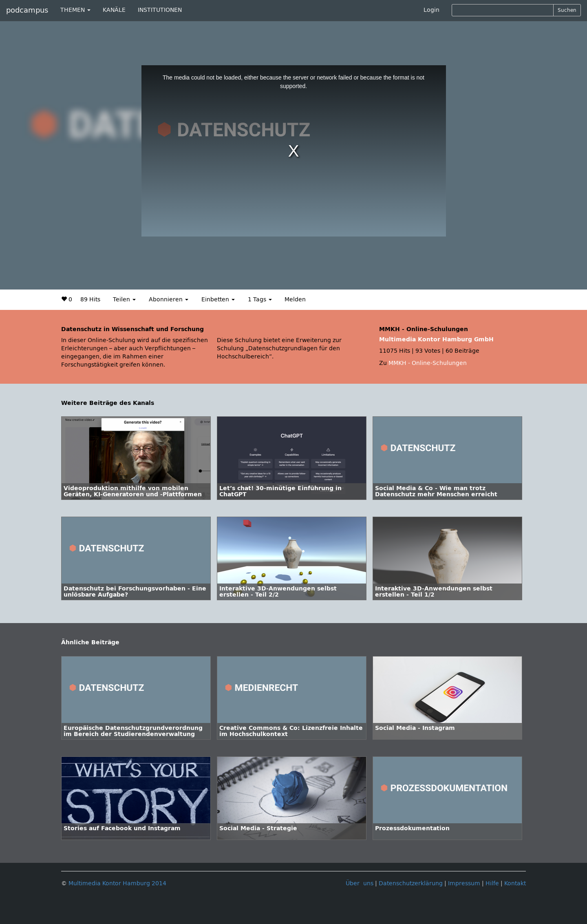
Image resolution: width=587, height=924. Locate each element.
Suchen (567, 10)
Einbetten (218, 300)
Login (431, 10)
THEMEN (75, 10)
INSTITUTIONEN (160, 10)
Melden (295, 300)
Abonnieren (169, 300)
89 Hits (90, 300)
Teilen (124, 300)
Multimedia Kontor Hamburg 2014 (117, 883)
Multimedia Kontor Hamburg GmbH (436, 339)
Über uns (360, 883)
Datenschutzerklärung (411, 883)
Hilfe (492, 883)
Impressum (464, 883)
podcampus (27, 10)
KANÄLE (114, 10)
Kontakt (515, 883)
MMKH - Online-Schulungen (428, 363)
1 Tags (260, 300)
